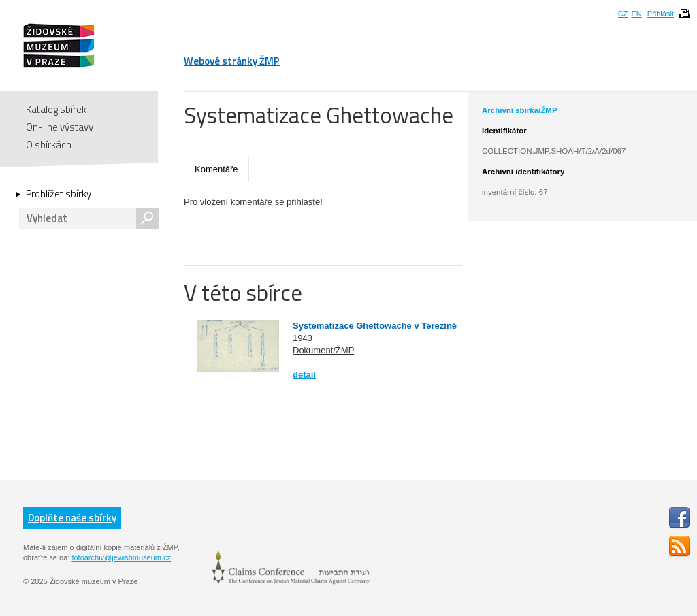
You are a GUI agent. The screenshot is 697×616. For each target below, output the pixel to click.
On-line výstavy (60, 127)
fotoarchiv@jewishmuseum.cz (121, 557)
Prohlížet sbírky (59, 194)
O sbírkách (49, 145)
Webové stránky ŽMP (232, 61)
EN (636, 14)
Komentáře (216, 169)
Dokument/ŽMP (323, 350)
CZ (623, 14)
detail (304, 375)
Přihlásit (661, 14)
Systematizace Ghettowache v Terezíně (375, 326)
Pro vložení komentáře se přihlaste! (253, 202)
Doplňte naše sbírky (72, 518)
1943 (303, 338)
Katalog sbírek (56, 109)
